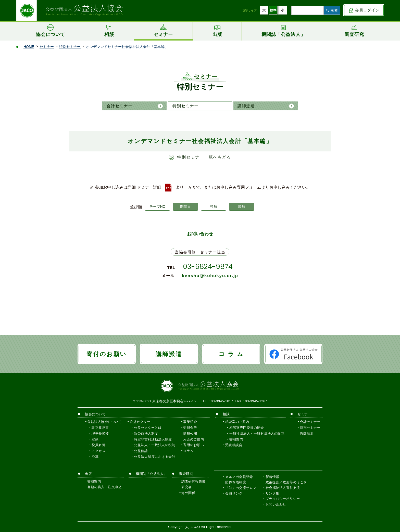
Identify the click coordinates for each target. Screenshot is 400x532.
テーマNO (158, 206)
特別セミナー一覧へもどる (204, 157)
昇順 (214, 206)
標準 (273, 10)
